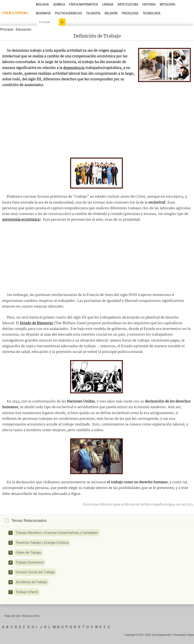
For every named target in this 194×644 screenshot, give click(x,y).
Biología (42, 4)
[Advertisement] (97, 123)
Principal (7, 29)
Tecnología (152, 13)
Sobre (191, 635)
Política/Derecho (68, 13)
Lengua (108, 4)
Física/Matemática (84, 4)
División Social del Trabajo (35, 572)
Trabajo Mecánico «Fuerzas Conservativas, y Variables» (57, 533)
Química (59, 4)
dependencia (74, 68)
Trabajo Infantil (27, 592)
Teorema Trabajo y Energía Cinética (42, 543)
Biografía (43, 13)
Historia (149, 4)
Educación (23, 29)
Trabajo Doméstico (30, 562)
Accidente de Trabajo (31, 582)
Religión (111, 13)
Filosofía (93, 13)
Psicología (130, 13)
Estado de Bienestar (36, 323)
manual (116, 51)
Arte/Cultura (128, 4)
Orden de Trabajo (28, 553)
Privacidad (180, 635)
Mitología (168, 4)
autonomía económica (21, 220)
